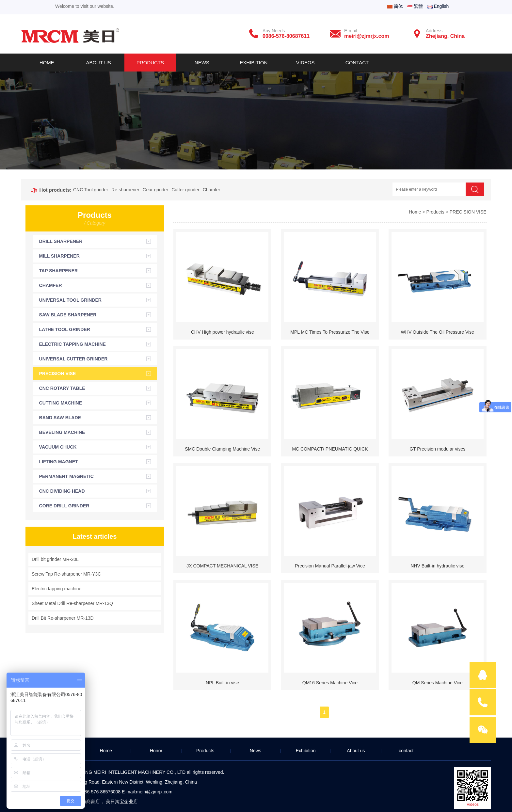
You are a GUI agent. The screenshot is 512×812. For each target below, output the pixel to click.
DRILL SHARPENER (61, 241)
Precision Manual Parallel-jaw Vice (330, 566)
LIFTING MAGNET (59, 462)
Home (47, 63)
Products (150, 63)
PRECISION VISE (58, 374)
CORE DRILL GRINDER (64, 506)
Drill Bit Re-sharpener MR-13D (63, 618)
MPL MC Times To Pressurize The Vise (330, 332)
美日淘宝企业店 (122, 802)
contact (406, 751)
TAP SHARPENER (59, 271)
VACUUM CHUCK (58, 447)
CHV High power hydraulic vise (223, 332)
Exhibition (254, 63)
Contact (357, 63)
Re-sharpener (125, 190)
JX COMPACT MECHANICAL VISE (222, 566)
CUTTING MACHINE (61, 403)
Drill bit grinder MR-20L (55, 559)
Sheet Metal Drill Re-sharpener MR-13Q (72, 603)
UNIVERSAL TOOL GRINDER (70, 300)
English (438, 6)
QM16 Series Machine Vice (330, 683)
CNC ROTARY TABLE (62, 388)
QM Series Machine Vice (438, 683)
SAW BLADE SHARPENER (68, 315)
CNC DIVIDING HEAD (62, 491)
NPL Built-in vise (222, 683)
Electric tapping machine (57, 589)
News (202, 63)
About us (98, 63)
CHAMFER (51, 285)
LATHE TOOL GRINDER (65, 329)
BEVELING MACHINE (62, 432)
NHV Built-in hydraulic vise (437, 566)
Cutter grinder (185, 190)
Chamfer (212, 190)
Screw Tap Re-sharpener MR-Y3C (66, 574)
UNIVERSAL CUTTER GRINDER (73, 359)
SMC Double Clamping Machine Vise (222, 449)
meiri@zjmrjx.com (154, 792)
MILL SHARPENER (59, 256)
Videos (305, 63)
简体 (395, 6)
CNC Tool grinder (91, 190)
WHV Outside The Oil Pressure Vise (438, 332)
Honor (156, 751)
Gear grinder (156, 190)
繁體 (415, 6)
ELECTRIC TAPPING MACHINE (72, 344)
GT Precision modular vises (437, 449)
